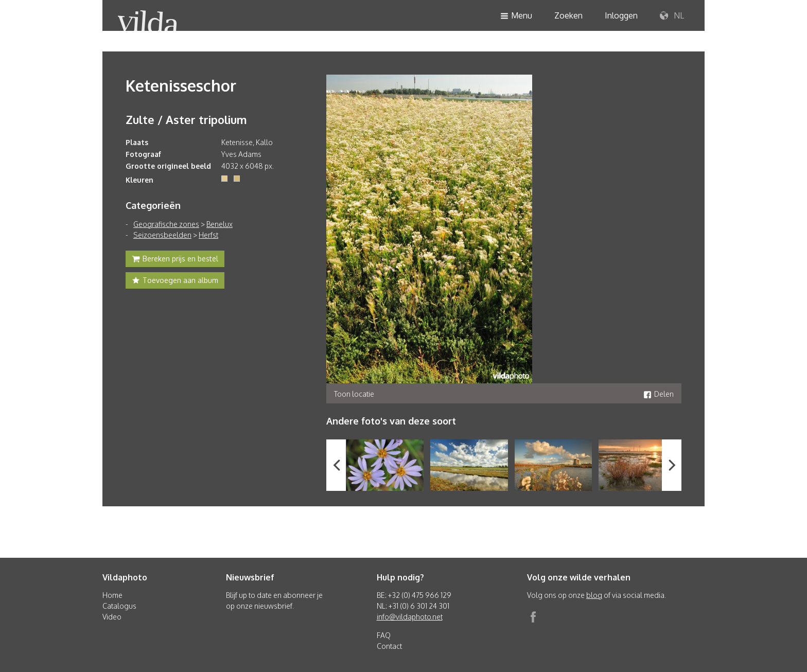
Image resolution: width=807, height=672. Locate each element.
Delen (659, 394)
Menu (516, 16)
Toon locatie (354, 394)
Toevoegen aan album (175, 281)
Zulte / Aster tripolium (186, 119)
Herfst (208, 235)
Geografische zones (166, 224)
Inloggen (621, 15)
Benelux (220, 224)
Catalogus (119, 606)
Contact (389, 646)
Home (112, 595)
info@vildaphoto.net (410, 617)
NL (672, 16)
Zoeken (568, 15)
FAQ (384, 635)
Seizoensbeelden (162, 235)
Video (112, 617)
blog (594, 595)
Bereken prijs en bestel (175, 260)
